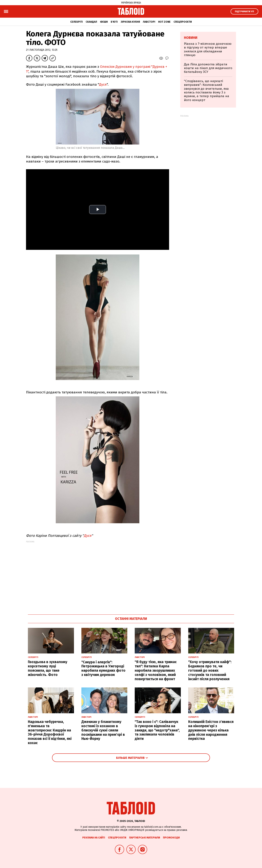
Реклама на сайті (94, 838)
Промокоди (171, 838)
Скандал (91, 22)
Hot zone (164, 22)
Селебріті (76, 22)
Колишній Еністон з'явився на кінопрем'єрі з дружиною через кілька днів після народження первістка (211, 730)
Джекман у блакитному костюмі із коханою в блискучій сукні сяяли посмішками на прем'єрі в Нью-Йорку (103, 730)
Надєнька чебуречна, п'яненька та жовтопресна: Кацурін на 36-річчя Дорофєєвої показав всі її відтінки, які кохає (50, 732)
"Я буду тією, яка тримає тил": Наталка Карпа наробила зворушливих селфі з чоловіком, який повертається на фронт (156, 670)
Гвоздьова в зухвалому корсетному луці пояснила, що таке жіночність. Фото (48, 668)
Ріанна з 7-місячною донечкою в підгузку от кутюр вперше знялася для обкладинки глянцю (208, 49)
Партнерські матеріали (145, 838)
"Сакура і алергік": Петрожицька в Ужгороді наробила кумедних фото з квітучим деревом (103, 668)
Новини (191, 38)
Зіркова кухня (130, 22)
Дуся (103, 84)
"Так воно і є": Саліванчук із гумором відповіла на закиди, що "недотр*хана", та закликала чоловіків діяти (157, 730)
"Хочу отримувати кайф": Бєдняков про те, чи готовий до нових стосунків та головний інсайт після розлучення (210, 670)
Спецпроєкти (183, 22)
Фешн (104, 22)
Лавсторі (149, 22)
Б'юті (114, 22)
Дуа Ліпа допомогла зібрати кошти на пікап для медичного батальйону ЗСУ (208, 68)
